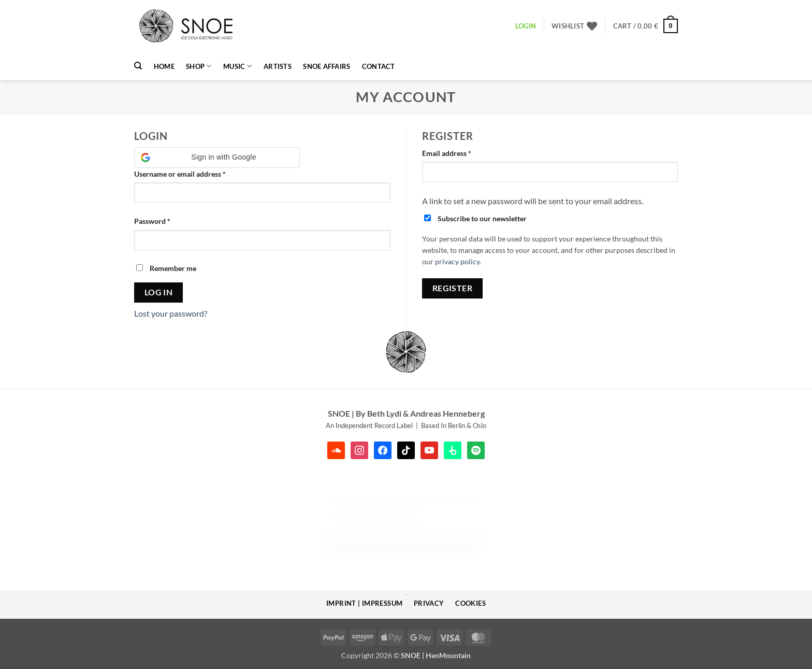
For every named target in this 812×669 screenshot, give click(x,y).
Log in (159, 292)
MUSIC (238, 66)
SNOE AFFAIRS (327, 66)
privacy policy (457, 262)
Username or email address (194, 173)
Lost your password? (171, 313)
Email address (461, 152)
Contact (379, 66)
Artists (278, 66)
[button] (646, 26)
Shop (199, 66)
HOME (164, 66)
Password (167, 220)
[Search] (138, 66)
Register (453, 288)
